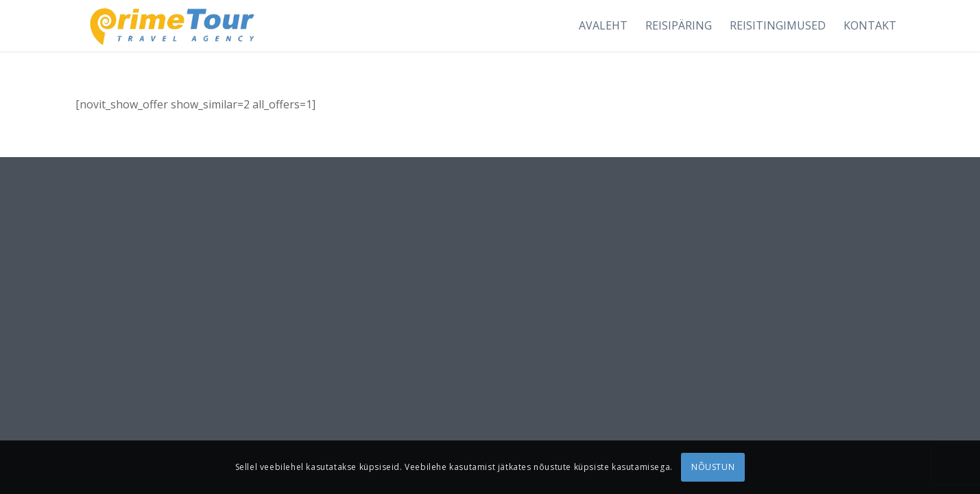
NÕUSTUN (713, 467)
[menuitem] (603, 26)
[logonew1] (170, 26)
